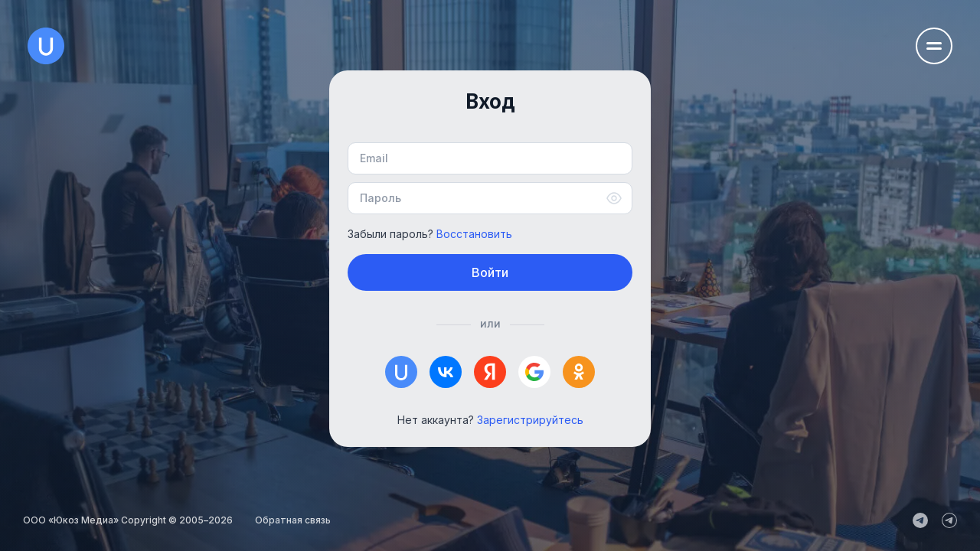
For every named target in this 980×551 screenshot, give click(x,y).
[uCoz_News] (920, 520)
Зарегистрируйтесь (530, 420)
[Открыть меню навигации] (934, 46)
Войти (490, 272)
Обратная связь (293, 520)
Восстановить (474, 234)
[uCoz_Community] (949, 520)
